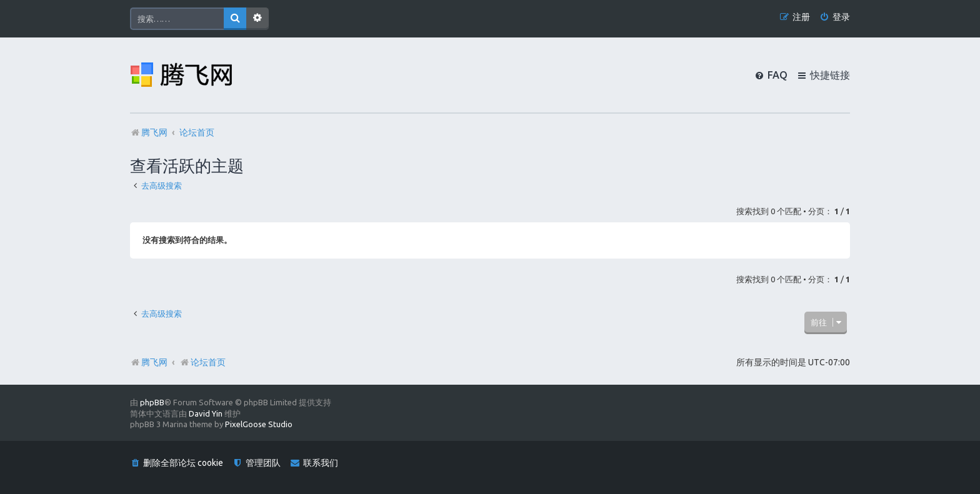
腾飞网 (154, 362)
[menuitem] (835, 17)
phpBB (152, 402)
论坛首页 (202, 362)
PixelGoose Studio (259, 424)
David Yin (206, 413)
